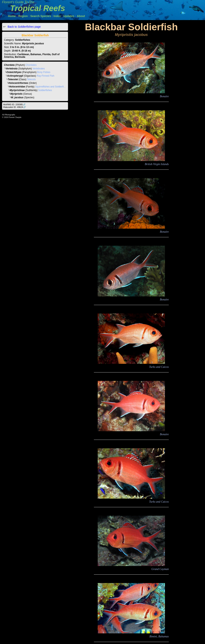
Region (23, 16)
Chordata (9, 65)
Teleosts (31, 79)
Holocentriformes (18, 83)
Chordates (31, 65)
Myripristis (17, 94)
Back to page (24, 27)
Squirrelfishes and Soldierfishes (52, 87)
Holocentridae (17, 87)
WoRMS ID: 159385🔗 (14, 104)
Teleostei (13, 79)
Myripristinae (17, 90)
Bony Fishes (44, 72)
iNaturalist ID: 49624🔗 (15, 107)
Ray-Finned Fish (45, 76)
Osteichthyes (14, 72)
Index (57, 16)
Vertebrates (39, 69)
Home (12, 16)
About (81, 16)
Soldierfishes (45, 90)
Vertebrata (12, 69)
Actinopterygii (15, 76)
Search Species (41, 16)
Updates (69, 16)
